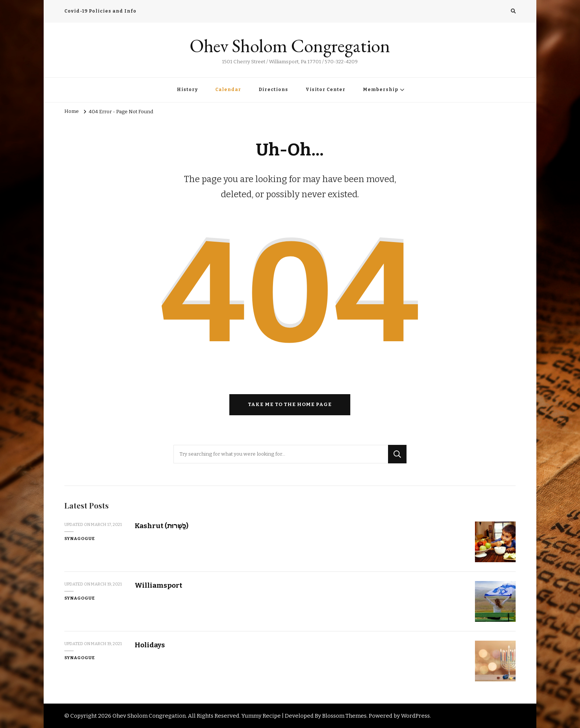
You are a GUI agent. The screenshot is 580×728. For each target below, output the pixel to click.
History (187, 90)
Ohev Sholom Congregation (290, 46)
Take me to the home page (290, 405)
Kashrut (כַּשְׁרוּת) (161, 526)
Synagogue (80, 539)
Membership (381, 90)
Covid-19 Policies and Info (100, 11)
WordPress (415, 716)
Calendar (228, 90)
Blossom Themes (344, 716)
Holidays (150, 645)
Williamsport (159, 585)
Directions (273, 90)
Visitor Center (326, 90)
